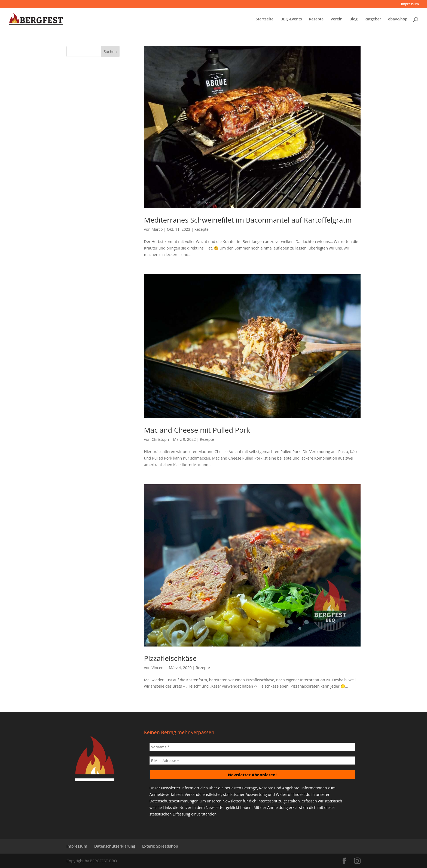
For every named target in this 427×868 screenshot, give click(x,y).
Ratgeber (373, 19)
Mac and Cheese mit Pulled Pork (197, 430)
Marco (157, 229)
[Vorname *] (252, 747)
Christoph (160, 439)
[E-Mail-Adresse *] (252, 761)
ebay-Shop (398, 19)
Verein (337, 19)
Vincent (158, 668)
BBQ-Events (291, 19)
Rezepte (316, 19)
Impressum (410, 4)
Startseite (265, 19)
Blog (353, 19)
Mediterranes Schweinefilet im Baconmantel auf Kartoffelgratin (248, 220)
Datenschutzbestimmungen (174, 801)
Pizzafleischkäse (170, 658)
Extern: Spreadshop (160, 846)
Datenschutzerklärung (115, 846)
